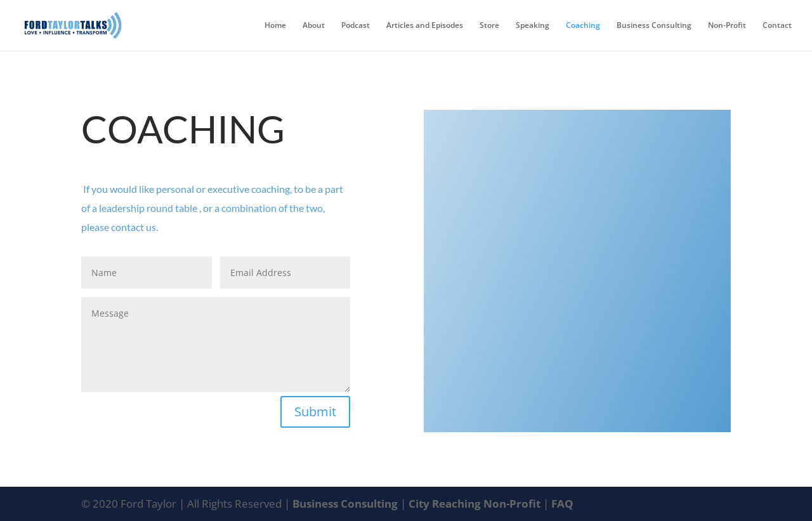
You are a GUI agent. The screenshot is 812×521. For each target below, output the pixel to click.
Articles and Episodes (425, 26)
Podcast (356, 26)
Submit (315, 412)
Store (489, 26)
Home (275, 26)
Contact (777, 26)
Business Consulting (654, 26)
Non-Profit (727, 26)
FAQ (562, 504)
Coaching (583, 26)
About (314, 26)
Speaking (533, 26)
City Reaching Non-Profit (476, 504)
